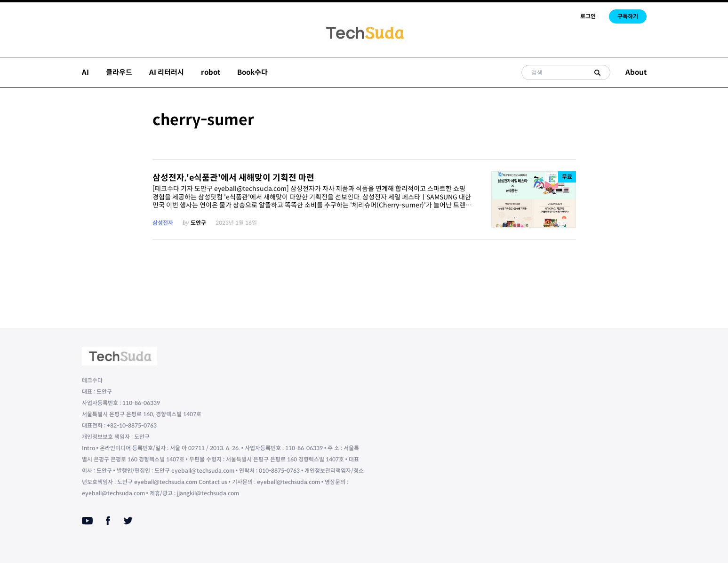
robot (211, 72)
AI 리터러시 (167, 72)
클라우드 (119, 72)
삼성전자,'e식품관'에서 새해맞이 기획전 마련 (233, 178)
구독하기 (628, 16)
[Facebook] (108, 521)
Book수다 (252, 72)
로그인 (588, 16)
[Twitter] (128, 521)
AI (85, 72)
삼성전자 (163, 223)
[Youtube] (87, 521)
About (636, 72)
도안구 (198, 223)
